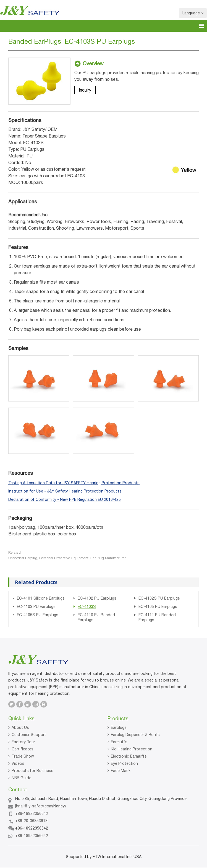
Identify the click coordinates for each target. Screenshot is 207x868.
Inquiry (85, 90)
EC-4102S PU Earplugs (159, 598)
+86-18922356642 (32, 813)
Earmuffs (119, 742)
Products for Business (32, 771)
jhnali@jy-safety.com (34, 806)
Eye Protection (124, 763)
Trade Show (23, 756)
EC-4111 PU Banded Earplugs (157, 617)
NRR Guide (21, 778)
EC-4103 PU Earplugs (36, 607)
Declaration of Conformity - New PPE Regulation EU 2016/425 (65, 499)
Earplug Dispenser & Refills (135, 735)
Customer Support (29, 735)
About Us (20, 727)
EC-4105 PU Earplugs (158, 607)
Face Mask (121, 771)
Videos (18, 763)
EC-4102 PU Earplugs (97, 598)
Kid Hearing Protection (132, 749)
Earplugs (119, 727)
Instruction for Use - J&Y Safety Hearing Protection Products (65, 491)
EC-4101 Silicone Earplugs (41, 598)
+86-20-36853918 (31, 821)
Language (193, 13)
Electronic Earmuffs (129, 756)
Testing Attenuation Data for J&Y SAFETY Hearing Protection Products (74, 483)
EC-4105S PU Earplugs (38, 615)
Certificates (23, 749)
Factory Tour (23, 742)
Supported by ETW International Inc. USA (104, 857)
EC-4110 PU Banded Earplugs (96, 617)
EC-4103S (87, 607)
